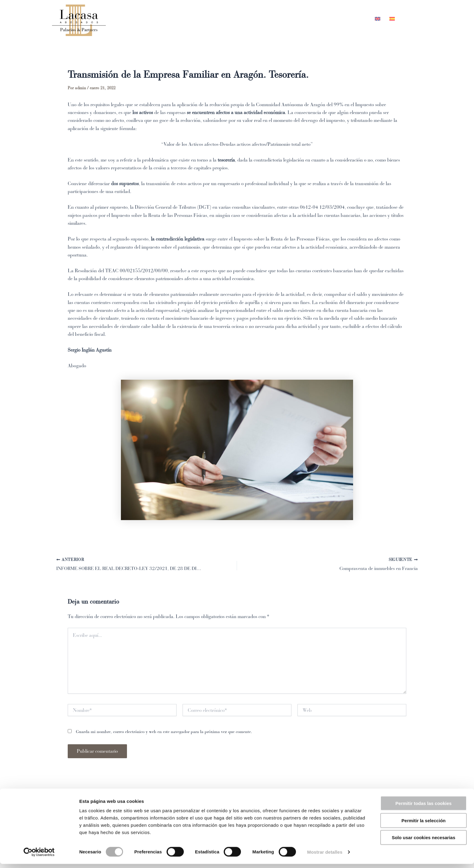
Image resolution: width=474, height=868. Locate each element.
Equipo (260, 19)
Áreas (293, 19)
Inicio (231, 19)
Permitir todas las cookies (424, 807)
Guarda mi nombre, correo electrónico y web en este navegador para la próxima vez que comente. (164, 732)
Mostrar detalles (325, 856)
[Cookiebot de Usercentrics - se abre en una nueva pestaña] (39, 856)
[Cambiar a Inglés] (378, 19)
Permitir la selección (424, 825)
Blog (322, 19)
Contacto (352, 19)
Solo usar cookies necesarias (424, 842)
